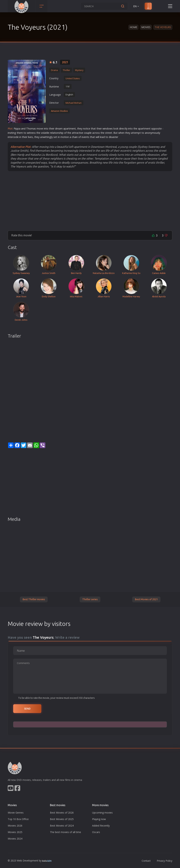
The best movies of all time (65, 832)
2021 (65, 62)
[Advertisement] (90, 201)
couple (88, 133)
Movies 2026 (15, 826)
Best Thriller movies (34, 599)
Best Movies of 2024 (62, 826)
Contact (146, 861)
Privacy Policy (165, 861)
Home (133, 27)
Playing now (99, 819)
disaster (113, 137)
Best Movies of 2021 (146, 599)
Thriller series (90, 599)
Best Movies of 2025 (62, 819)
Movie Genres (16, 813)
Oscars (96, 832)
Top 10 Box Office (18, 819)
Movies (146, 27)
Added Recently (101, 826)
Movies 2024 (15, 839)
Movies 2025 (15, 832)
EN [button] (136, 6)
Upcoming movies (102, 813)
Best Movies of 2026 (62, 813)
